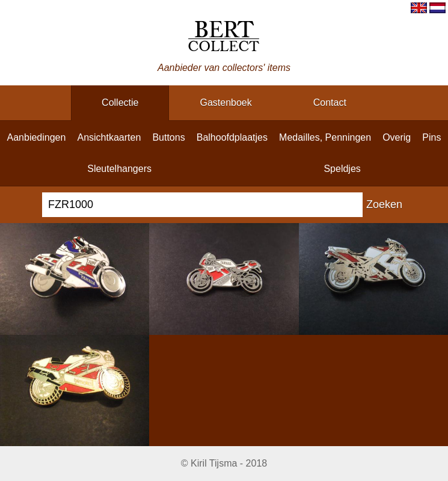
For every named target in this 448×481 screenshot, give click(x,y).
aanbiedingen (37, 137)
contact (330, 103)
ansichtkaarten (109, 137)
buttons (168, 137)
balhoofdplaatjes (232, 137)
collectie (120, 103)
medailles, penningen (325, 137)
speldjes (342, 169)
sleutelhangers (119, 169)
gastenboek (226, 103)
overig (397, 137)
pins (431, 137)
